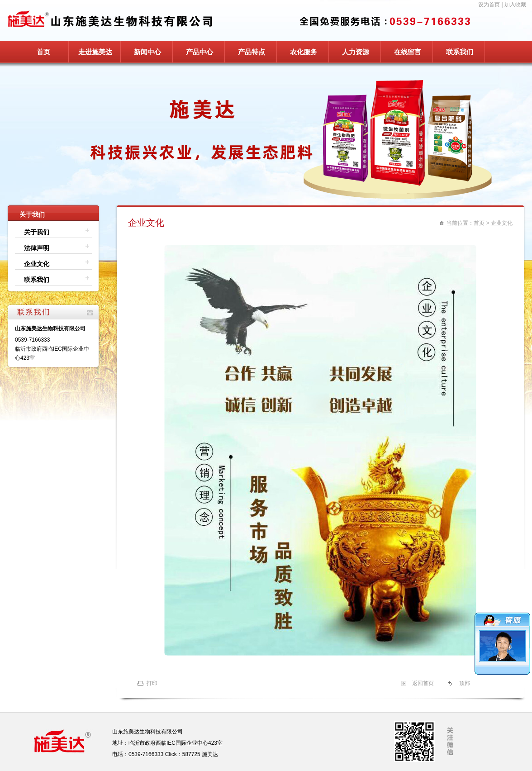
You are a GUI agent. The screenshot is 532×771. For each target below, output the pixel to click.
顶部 (465, 683)
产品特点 (252, 52)
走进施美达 (95, 52)
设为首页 (489, 5)
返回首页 (423, 683)
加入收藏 (515, 5)
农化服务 (304, 52)
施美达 (210, 754)
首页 (43, 52)
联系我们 (460, 52)
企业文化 (37, 264)
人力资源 (356, 52)
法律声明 (37, 248)
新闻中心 (147, 52)
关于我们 (37, 232)
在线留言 (408, 52)
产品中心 (199, 52)
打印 (152, 683)
